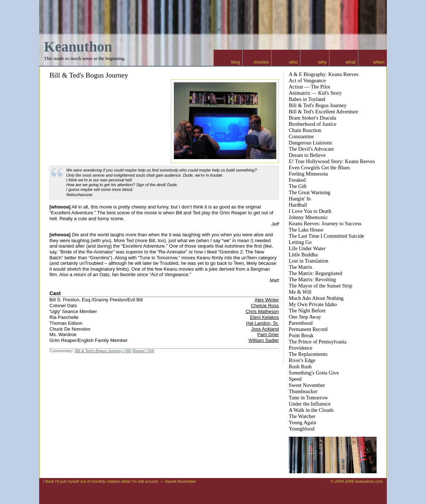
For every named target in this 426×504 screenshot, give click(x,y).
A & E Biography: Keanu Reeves (324, 74)
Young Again (302, 422)
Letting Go (300, 242)
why (322, 62)
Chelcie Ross (265, 306)
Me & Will (300, 292)
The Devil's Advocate (311, 149)
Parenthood (301, 323)
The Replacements (308, 354)
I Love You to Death (310, 211)
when (379, 62)
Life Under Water (307, 248)
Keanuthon (78, 47)
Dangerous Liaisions (310, 143)
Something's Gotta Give (314, 373)
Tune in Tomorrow (308, 398)
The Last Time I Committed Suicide (326, 236)
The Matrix (301, 267)
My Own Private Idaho (313, 304)
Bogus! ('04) (144, 351)
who (294, 62)
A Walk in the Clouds (311, 410)
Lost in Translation (309, 261)
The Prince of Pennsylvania (318, 342)
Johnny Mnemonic (308, 217)
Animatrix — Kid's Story (315, 93)
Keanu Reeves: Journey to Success (325, 223)
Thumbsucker (303, 391)
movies (261, 62)
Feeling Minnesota (308, 174)
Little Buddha (303, 255)
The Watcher (302, 416)
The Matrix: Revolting (312, 279)
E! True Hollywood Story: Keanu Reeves (332, 161)
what (350, 62)
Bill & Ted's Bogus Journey (89, 75)
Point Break (301, 335)
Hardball (298, 205)
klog (236, 62)
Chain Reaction (305, 130)
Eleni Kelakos (264, 317)
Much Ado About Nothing (316, 298)
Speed (295, 379)
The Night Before (307, 311)
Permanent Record (308, 329)
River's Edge (302, 360)
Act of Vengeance (307, 80)
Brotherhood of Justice (313, 124)
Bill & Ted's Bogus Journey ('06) (103, 351)
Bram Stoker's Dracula (313, 118)
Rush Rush (300, 366)
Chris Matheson (262, 311)
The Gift (298, 186)
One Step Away (305, 317)
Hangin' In (300, 199)
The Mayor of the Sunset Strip (321, 286)
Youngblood (302, 429)
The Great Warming (310, 192)
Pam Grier (268, 334)
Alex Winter (267, 300)
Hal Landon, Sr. (262, 323)
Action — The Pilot (309, 87)
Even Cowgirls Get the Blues (319, 168)
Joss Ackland (265, 329)
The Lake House (306, 230)
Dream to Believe (307, 155)
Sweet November (307, 385)
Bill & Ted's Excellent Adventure (324, 112)
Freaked (297, 180)
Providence (300, 348)
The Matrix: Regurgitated (315, 273)
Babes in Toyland (307, 99)
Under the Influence (310, 404)
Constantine (301, 136)
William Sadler (264, 340)
